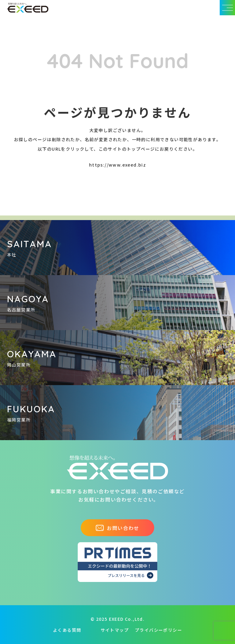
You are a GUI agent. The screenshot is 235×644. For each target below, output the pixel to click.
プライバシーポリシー (159, 630)
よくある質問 (67, 630)
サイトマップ (115, 630)
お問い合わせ (117, 528)
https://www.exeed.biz (117, 165)
